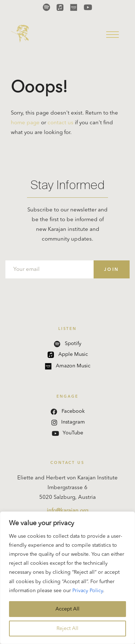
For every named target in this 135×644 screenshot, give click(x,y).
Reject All (67, 629)
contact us (60, 123)
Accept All (67, 609)
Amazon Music (68, 366)
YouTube (67, 433)
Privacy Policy (88, 591)
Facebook (68, 412)
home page (25, 123)
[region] (67, 578)
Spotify (68, 344)
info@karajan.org (67, 511)
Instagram (68, 422)
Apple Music (68, 355)
